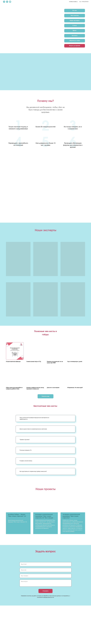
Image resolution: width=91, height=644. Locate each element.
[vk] (7, 2)
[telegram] (4, 2)
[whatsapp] (10, 2)
